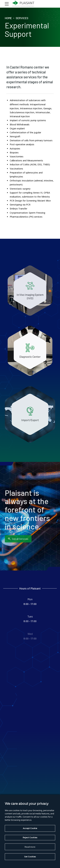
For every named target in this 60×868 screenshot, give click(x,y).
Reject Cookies (30, 838)
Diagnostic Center (30, 357)
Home (8, 18)
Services (22, 18)
